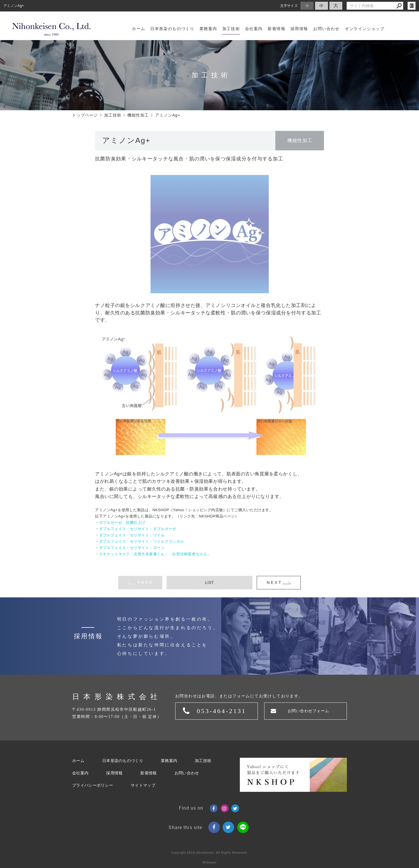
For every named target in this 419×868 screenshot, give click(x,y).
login (412, 6)
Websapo (209, 862)
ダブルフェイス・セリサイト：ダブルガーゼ (138, 529)
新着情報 (148, 773)
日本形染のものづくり (123, 761)
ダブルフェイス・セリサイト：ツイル (132, 535)
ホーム (78, 761)
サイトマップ (143, 785)
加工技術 (203, 761)
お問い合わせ (187, 773)
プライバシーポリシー (93, 785)
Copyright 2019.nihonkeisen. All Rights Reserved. (209, 853)
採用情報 (114, 773)
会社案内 (80, 773)
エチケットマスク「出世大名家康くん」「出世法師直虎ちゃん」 (155, 554)
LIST (210, 582)
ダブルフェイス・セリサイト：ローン (132, 548)
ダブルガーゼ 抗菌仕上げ (122, 522)
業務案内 (169, 761)
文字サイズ (289, 6)
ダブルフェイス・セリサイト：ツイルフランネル (142, 541)
